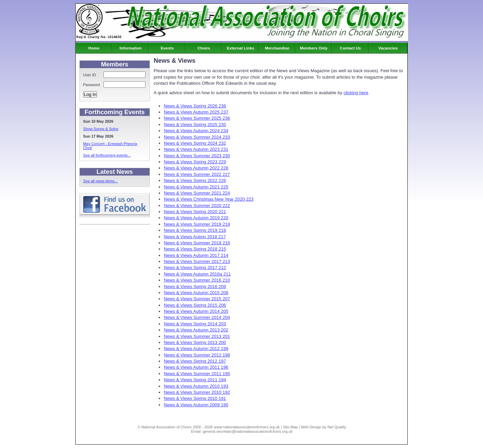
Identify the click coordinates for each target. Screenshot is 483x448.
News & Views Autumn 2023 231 (196, 149)
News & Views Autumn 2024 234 (196, 131)
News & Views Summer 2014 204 (197, 317)
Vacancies (388, 48)
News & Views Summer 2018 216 (197, 243)
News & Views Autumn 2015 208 (196, 293)
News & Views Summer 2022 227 (197, 174)
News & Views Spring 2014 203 (195, 324)
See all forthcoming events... (107, 155)
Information (131, 48)
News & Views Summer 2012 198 (197, 355)
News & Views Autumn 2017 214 (196, 255)
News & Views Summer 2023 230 (197, 156)
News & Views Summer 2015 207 (197, 299)
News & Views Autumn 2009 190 (196, 405)
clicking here (356, 93)
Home (94, 48)
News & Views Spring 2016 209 (195, 287)
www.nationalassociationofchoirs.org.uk (247, 427)
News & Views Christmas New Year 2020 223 (209, 199)
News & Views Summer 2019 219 (197, 224)
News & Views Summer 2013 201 (197, 336)
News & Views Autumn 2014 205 (196, 311)
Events (167, 48)
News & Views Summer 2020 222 (197, 206)
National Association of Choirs (167, 427)
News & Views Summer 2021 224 (197, 193)
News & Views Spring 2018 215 (195, 249)
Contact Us (350, 48)
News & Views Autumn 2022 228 (196, 168)
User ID (90, 75)
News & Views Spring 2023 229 (195, 162)
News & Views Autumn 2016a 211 (197, 274)
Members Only (314, 48)
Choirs (204, 48)
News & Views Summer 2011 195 (197, 374)
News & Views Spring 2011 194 (195, 380)
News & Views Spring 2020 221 (195, 212)
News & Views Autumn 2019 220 (196, 218)
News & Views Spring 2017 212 (195, 268)
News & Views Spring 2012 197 (195, 361)
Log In (90, 94)
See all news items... (100, 181)
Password (91, 85)
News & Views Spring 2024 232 (195, 143)
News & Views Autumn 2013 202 (196, 330)
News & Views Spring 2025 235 (195, 125)
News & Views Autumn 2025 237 (196, 112)
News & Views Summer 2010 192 (197, 392)
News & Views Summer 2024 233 (197, 137)
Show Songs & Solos (101, 129)
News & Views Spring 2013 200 (195, 342)
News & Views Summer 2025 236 (197, 118)
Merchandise (277, 48)
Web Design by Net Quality (324, 427)
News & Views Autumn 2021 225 (196, 187)
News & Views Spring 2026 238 (195, 106)
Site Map (290, 427)
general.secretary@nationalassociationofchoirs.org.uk (247, 431)
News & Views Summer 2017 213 (197, 261)
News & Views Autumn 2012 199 (196, 349)
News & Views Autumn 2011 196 (196, 367)
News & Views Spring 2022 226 (195, 180)
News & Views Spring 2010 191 (195, 398)
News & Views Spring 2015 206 (195, 305)
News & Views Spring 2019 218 (195, 230)
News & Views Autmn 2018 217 (195, 237)
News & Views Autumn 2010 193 (196, 386)
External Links (241, 48)
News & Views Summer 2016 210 (197, 280)
